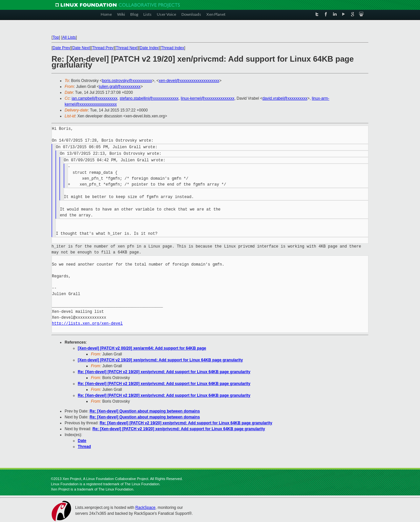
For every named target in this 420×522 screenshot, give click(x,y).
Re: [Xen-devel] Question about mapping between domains (145, 411)
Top (56, 37)
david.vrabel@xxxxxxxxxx (285, 98)
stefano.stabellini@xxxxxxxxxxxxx (149, 98)
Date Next (81, 48)
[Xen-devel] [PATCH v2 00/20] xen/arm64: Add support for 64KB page (142, 348)
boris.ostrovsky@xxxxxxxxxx (127, 81)
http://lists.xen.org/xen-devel (87, 323)
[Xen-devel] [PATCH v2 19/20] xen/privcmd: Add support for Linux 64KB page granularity (160, 360)
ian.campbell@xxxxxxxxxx (94, 98)
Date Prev (61, 48)
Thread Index (173, 48)
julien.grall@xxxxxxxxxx (120, 87)
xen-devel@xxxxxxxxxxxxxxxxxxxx (189, 81)
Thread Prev (103, 48)
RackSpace (145, 508)
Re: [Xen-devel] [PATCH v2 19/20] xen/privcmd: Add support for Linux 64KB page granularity (164, 372)
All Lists (69, 37)
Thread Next (127, 48)
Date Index (149, 48)
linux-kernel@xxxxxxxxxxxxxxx (208, 98)
